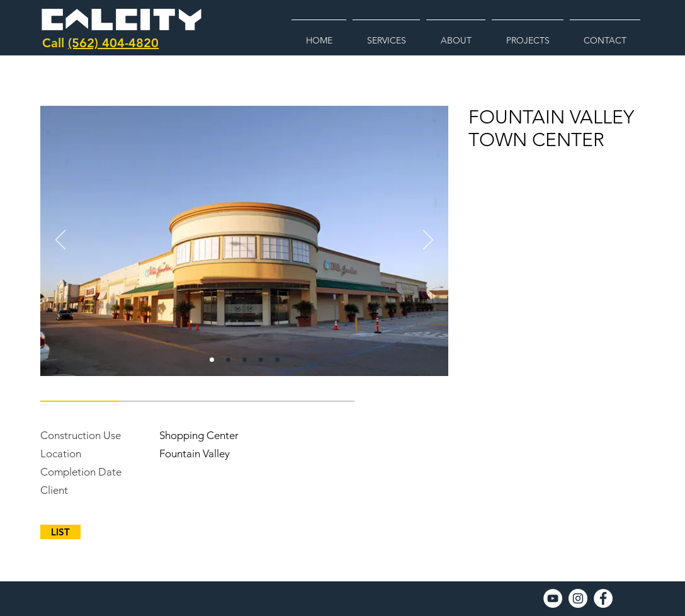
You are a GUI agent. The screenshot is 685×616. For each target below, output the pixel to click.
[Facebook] (603, 598)
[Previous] (60, 241)
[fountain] (212, 360)
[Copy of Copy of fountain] (245, 360)
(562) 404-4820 (113, 43)
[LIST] (60, 532)
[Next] (428, 241)
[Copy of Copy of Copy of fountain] (261, 360)
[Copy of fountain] (228, 360)
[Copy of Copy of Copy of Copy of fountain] (277, 360)
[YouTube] (553, 598)
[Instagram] (578, 598)
